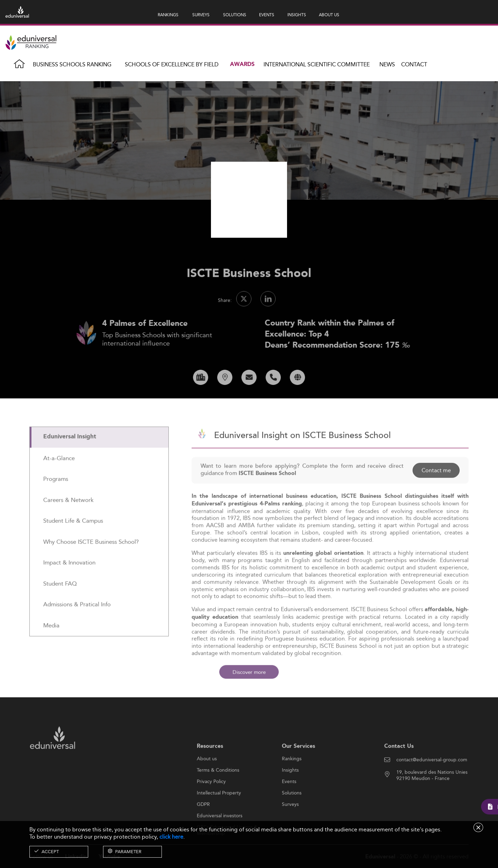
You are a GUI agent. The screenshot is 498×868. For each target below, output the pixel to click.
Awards (242, 64)
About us (207, 780)
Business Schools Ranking (72, 64)
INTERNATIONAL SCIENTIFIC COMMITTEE (317, 64)
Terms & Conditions (218, 792)
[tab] (99, 458)
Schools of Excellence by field (172, 64)
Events (289, 803)
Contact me (436, 492)
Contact (414, 64)
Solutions (292, 814)
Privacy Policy (211, 803)
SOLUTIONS (235, 15)
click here (171, 837)
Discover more (249, 672)
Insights (290, 792)
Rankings (292, 780)
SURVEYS (201, 15)
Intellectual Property (219, 814)
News (387, 64)
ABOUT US (329, 15)
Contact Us (399, 768)
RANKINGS (168, 15)
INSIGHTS (297, 15)
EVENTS (267, 15)
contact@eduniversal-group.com (432, 781)
